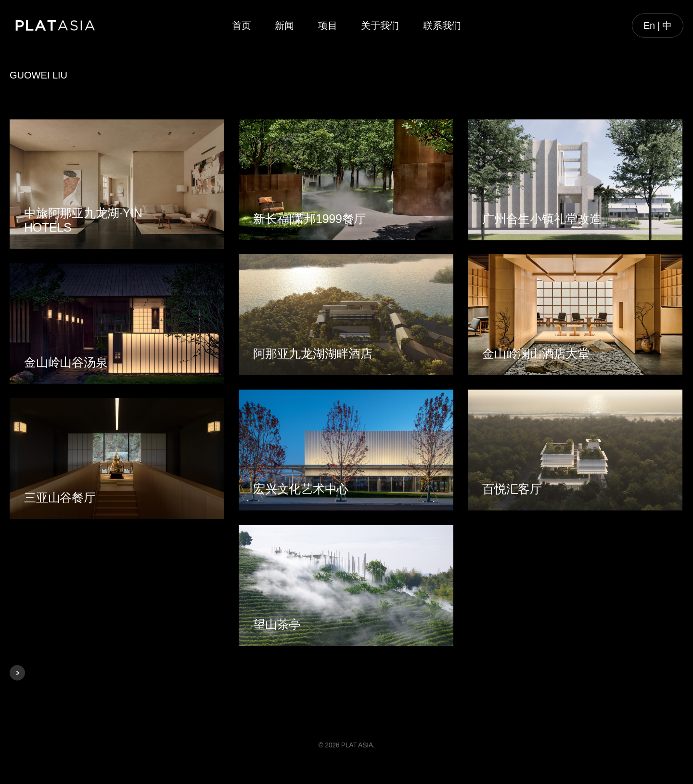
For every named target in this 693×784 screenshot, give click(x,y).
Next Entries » (17, 673)
